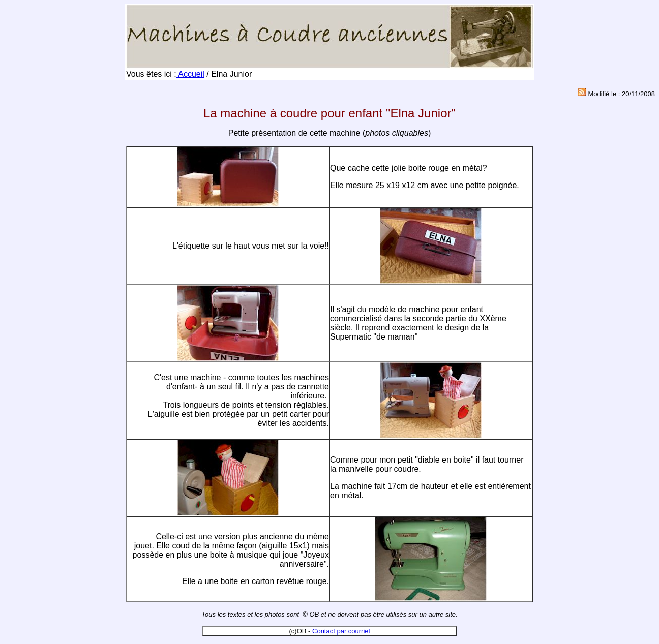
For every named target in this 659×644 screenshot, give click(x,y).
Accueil (190, 74)
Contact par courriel (341, 631)
